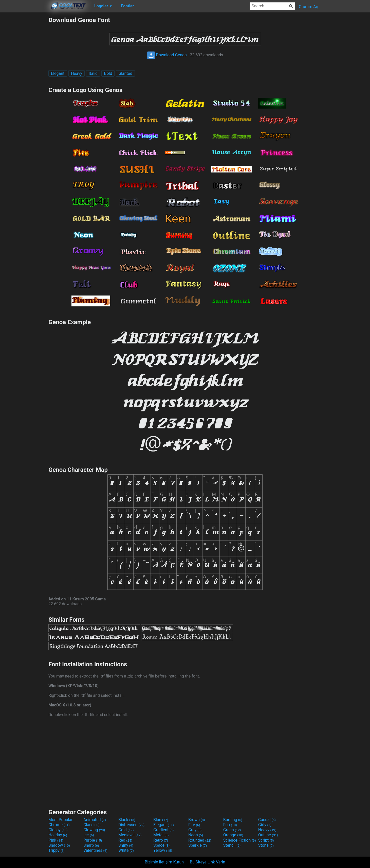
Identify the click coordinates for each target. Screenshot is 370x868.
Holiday (58, 835)
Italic (93, 73)
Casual (267, 820)
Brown (197, 820)
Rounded (200, 840)
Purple (93, 840)
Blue (161, 820)
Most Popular (61, 820)
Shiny (126, 845)
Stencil (232, 845)
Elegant (58, 73)
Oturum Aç (308, 7)
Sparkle (198, 845)
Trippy (57, 850)
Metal (161, 835)
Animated (95, 820)
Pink (56, 840)
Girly (265, 825)
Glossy (58, 830)
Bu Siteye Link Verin (208, 862)
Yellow (163, 850)
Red (125, 840)
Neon (196, 835)
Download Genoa (167, 55)
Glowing (94, 830)
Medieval (130, 835)
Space (161, 845)
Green (232, 830)
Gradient (163, 830)
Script (266, 840)
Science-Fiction (240, 840)
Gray (195, 830)
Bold (108, 73)
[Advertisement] (24, 92)
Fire (194, 825)
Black (127, 820)
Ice (89, 835)
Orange (233, 835)
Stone (266, 845)
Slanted (125, 73)
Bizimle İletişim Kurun (164, 862)
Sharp (91, 845)
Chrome (59, 825)
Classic (92, 825)
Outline (268, 835)
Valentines (95, 850)
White (126, 850)
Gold (126, 830)
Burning (233, 820)
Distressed (131, 825)
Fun (230, 825)
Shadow (59, 845)
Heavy (77, 73)
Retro (161, 840)
